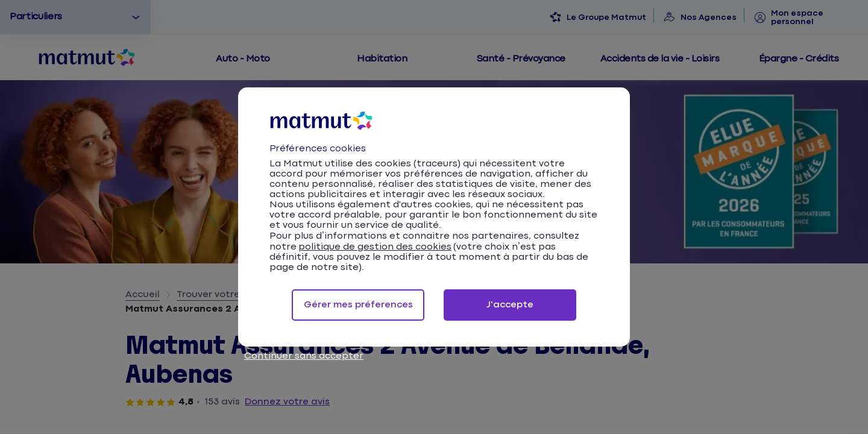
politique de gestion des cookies (375, 247)
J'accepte (510, 305)
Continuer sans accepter (304, 356)
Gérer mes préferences (358, 305)
